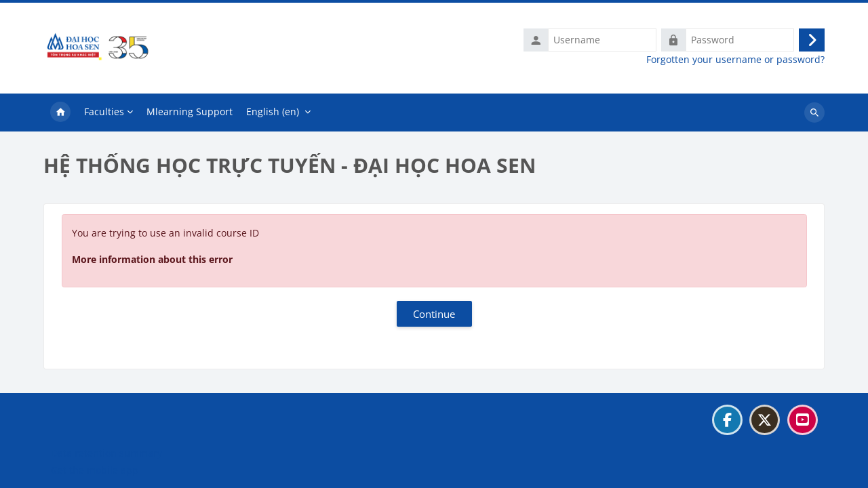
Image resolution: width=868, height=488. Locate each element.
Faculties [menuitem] (104, 111)
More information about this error (152, 259)
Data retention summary (106, 453)
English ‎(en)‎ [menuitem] (273, 111)
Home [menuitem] (60, 113)
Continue (434, 314)
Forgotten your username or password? (735, 60)
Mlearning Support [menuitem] (190, 111)
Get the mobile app (95, 470)
